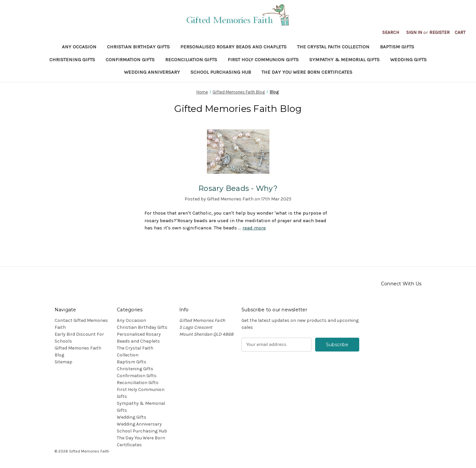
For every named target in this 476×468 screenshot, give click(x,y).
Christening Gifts (72, 60)
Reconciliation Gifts (191, 60)
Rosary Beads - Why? (238, 188)
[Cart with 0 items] (460, 32)
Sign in (414, 32)
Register (439, 32)
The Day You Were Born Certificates (307, 72)
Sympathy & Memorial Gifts (344, 60)
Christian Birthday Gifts (138, 47)
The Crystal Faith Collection (333, 47)
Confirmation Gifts (130, 60)
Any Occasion (79, 47)
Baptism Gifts (397, 47)
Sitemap (63, 362)
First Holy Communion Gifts (263, 60)
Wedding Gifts (408, 60)
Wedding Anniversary (152, 72)
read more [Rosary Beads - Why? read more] (254, 228)
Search (391, 32)
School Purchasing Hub (221, 72)
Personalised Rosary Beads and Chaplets (233, 47)
